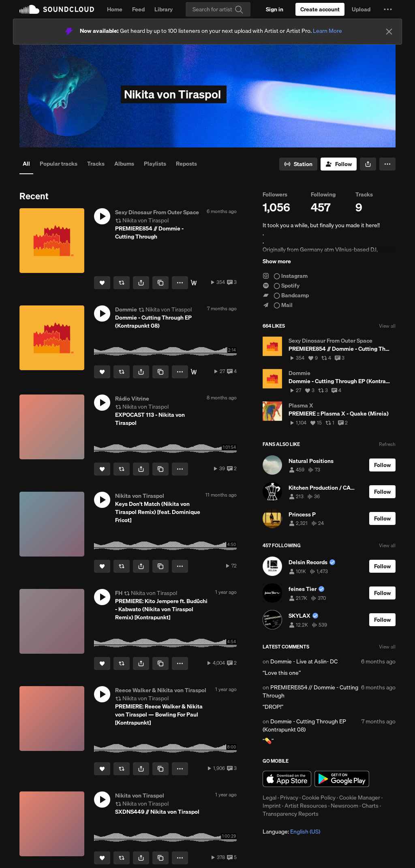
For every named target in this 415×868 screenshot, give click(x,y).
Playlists (155, 164)
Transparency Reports (291, 814)
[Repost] (122, 283)
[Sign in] (275, 9)
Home (115, 9)
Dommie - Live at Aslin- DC (304, 661)
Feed (138, 9)
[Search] (218, 9)
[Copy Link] (160, 283)
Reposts (186, 164)
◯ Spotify (281, 286)
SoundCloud (57, 9)
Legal (270, 798)
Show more (277, 261)
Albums (124, 164)
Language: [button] (291, 832)
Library (164, 9)
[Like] (102, 283)
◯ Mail (278, 305)
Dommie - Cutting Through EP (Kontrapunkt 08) (304, 725)
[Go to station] (298, 164)
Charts (370, 806)
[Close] (389, 32)
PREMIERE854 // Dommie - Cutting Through (310, 691)
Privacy (289, 798)
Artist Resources (306, 806)
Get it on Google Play (342, 779)
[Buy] (194, 283)
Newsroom (344, 806)
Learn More (327, 31)
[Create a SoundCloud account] (320, 9)
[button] (388, 9)
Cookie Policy (319, 798)
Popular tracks (59, 164)
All (26, 164)
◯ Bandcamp (286, 295)
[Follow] (339, 164)
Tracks (96, 164)
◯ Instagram (285, 276)
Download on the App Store (287, 779)
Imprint (272, 806)
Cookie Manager (360, 798)
